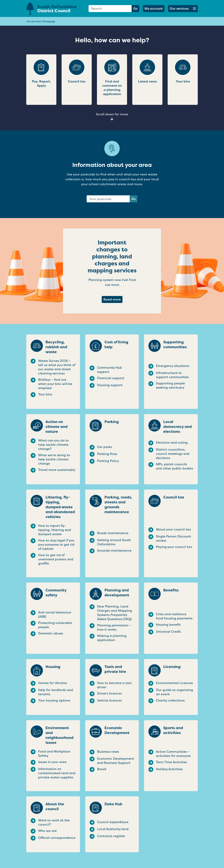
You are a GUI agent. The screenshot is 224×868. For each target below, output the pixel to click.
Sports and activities (173, 730)
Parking (112, 422)
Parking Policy (108, 461)
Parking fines (107, 454)
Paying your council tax (174, 547)
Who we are (47, 831)
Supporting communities (175, 345)
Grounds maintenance (114, 551)
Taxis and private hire (115, 669)
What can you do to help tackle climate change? (53, 445)
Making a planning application (112, 638)
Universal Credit (168, 632)
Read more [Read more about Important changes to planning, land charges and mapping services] (113, 299)
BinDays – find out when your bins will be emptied (55, 384)
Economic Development (117, 730)
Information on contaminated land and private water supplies (57, 773)
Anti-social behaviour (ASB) (55, 614)
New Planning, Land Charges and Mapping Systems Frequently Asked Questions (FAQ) (115, 613)
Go (135, 8)
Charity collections (170, 700)
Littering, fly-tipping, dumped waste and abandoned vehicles (60, 507)
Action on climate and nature (57, 427)
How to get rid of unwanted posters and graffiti (56, 559)
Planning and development (117, 593)
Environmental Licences (174, 683)
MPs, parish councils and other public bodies (174, 466)
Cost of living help (116, 345)
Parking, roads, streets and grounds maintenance (118, 505)
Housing (53, 667)
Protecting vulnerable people (55, 625)
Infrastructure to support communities (172, 375)
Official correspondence (57, 838)
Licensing (172, 667)
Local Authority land (113, 829)
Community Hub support (110, 370)
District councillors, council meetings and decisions (173, 454)
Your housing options (54, 700)
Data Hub (113, 804)
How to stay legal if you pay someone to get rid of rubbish (56, 545)
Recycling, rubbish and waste (56, 347)
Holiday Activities (169, 769)
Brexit (102, 769)
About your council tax (173, 529)
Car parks (105, 447)
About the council (55, 806)
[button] (183, 9)
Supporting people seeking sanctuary (170, 385)
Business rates (108, 752)
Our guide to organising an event (174, 692)
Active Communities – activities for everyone (173, 754)
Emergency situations (173, 366)
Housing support (110, 385)
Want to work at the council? (54, 822)
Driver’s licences (109, 693)
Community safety (56, 593)
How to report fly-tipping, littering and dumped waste (55, 530)
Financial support (111, 378)
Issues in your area (52, 762)
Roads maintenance (113, 533)
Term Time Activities (171, 762)
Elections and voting (172, 443)
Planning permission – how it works (114, 627)
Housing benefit (168, 625)
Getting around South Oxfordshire (114, 542)
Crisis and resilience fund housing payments (174, 616)
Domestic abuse (51, 633)
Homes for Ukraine (52, 683)
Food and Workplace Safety (54, 754)
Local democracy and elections (178, 427)
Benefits (171, 590)
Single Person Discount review (173, 538)
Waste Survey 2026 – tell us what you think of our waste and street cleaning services (57, 367)
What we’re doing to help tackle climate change (54, 459)
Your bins (45, 394)
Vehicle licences (109, 700)
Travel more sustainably (57, 470)
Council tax (174, 497)
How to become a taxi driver (114, 685)
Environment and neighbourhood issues (59, 735)
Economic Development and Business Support (116, 761)
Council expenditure (113, 822)
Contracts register (111, 836)
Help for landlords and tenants (56, 692)
